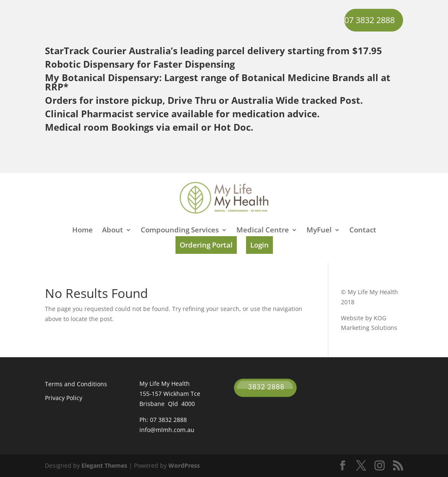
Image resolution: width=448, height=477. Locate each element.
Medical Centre (263, 231)
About (113, 231)
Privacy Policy (64, 398)
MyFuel (319, 231)
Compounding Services (180, 231)
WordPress (184, 465)
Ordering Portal (206, 245)
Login (259, 245)
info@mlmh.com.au (167, 430)
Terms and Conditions (76, 384)
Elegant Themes (104, 465)
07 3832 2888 (369, 20)
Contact (363, 231)
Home (83, 231)
